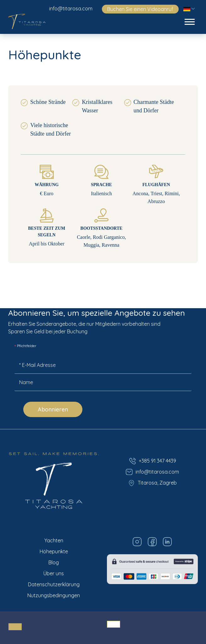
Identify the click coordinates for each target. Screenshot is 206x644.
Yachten (54, 540)
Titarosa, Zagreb (152, 483)
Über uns (54, 573)
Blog (54, 562)
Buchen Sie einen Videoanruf (140, 9)
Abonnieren (53, 409)
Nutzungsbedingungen (54, 595)
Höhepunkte (54, 551)
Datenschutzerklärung (54, 584)
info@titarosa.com (71, 8)
